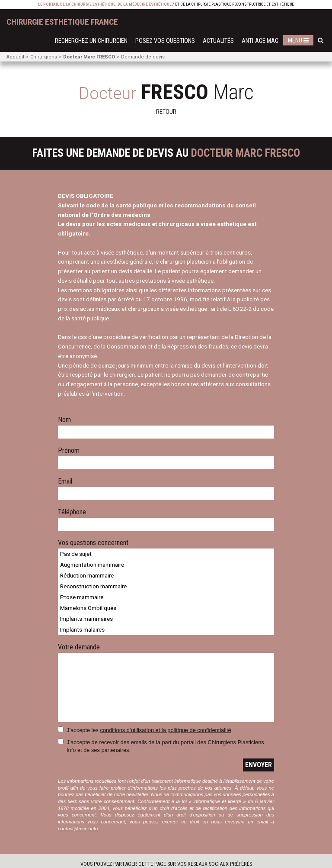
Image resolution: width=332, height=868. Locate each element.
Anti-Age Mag (260, 41)
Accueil (15, 57)
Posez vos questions (165, 41)
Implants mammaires (166, 619)
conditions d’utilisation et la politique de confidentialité (166, 730)
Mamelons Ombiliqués (166, 608)
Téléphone (72, 512)
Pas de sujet (166, 554)
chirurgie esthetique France (62, 22)
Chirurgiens (44, 57)
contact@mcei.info (78, 829)
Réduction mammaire (166, 576)
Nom (64, 420)
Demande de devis (143, 57)
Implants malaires (166, 630)
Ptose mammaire (166, 597)
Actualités (218, 41)
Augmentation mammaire (166, 565)
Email (65, 482)
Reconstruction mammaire (166, 586)
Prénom (69, 451)
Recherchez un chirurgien (91, 41)
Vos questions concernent (93, 543)
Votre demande (79, 647)
